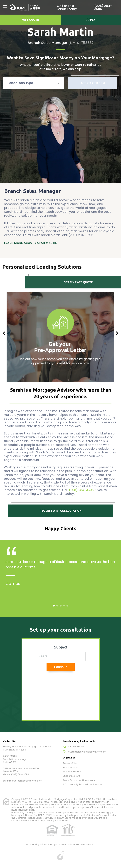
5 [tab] (68, 606)
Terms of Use (70, 763)
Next (117, 333)
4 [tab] (64, 606)
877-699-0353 (76, 747)
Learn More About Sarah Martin (31, 240)
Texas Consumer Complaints (79, 780)
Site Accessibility (72, 772)
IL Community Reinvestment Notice (82, 784)
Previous (4, 333)
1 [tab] (54, 606)
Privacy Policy (70, 767)
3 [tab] (61, 606)
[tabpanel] (61, 575)
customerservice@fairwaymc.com (87, 752)
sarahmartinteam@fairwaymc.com (23, 781)
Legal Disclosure (72, 776)
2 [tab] (57, 606)
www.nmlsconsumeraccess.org (78, 844)
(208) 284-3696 (103, 7)
